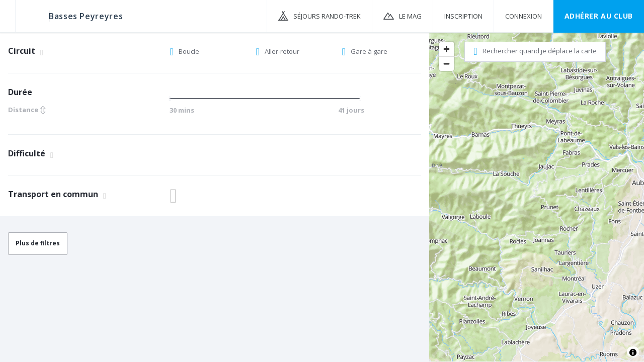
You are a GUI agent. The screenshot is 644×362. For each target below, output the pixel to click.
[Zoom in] (447, 49)
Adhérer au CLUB (599, 16)
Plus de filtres (38, 243)
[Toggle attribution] (633, 352)
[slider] (173, 99)
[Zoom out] (447, 64)
